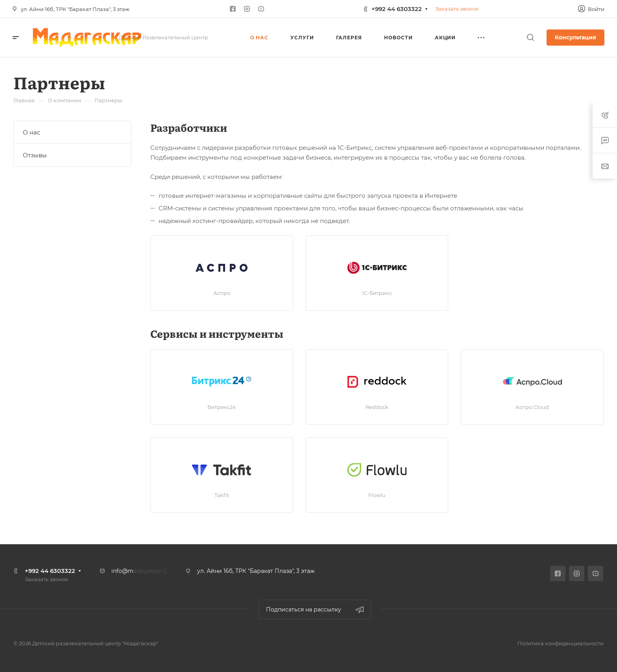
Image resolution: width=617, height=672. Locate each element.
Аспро (222, 293)
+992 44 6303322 (397, 9)
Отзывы (35, 155)
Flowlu (377, 495)
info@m (122, 571)
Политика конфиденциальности (561, 643)
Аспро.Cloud (532, 407)
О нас (31, 132)
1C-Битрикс (377, 293)
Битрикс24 (222, 407)
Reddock (377, 407)
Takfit (222, 495)
